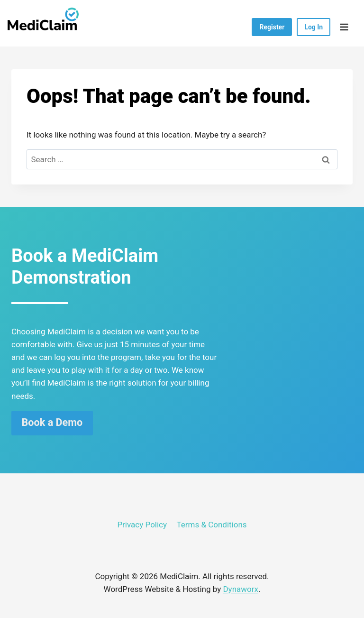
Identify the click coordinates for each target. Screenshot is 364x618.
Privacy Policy (142, 525)
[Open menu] (344, 27)
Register (272, 27)
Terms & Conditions (211, 525)
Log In (314, 27)
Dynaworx (241, 589)
